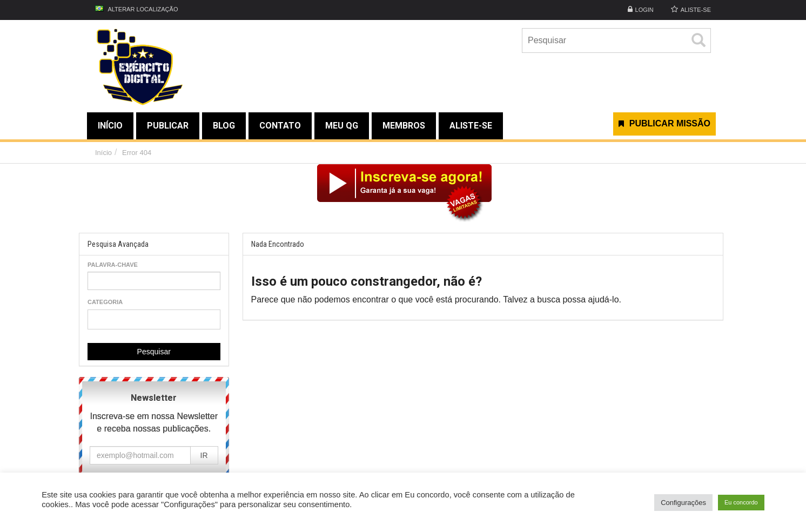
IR (204, 455)
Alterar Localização (136, 9)
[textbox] (94, 319)
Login (644, 10)
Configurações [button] (683, 503)
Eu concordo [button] (741, 502)
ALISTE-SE (696, 10)
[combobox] (154, 319)
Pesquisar (154, 352)
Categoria (105, 302)
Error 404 (137, 153)
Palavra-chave (113, 265)
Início (103, 153)
